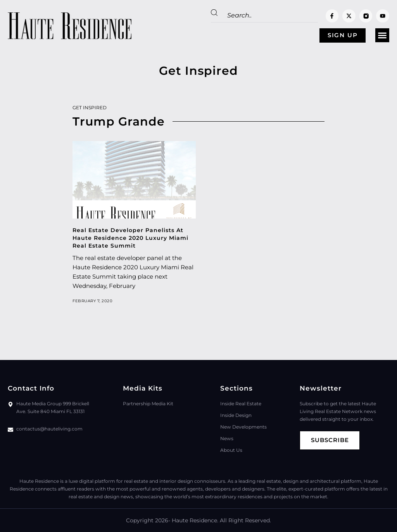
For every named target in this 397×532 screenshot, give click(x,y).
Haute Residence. (195, 520)
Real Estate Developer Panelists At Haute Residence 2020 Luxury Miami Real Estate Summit (130, 238)
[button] (382, 36)
